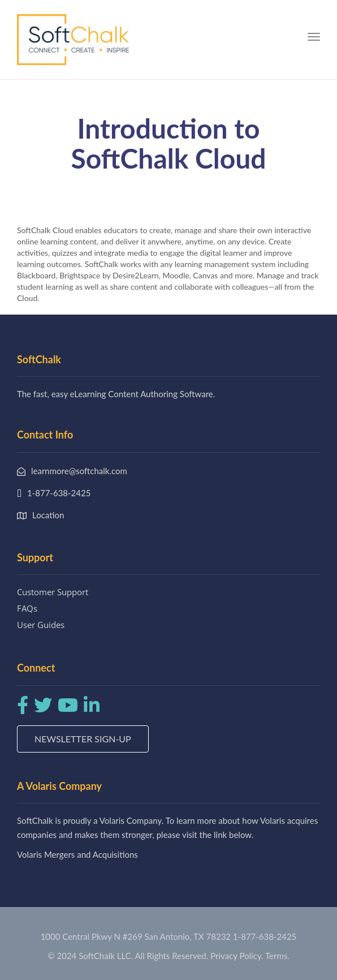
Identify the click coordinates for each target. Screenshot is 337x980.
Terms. (277, 956)
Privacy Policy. (237, 956)
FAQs (27, 608)
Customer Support (53, 592)
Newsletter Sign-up (83, 739)
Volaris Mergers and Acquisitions (77, 854)
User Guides (41, 625)
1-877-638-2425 (265, 936)
